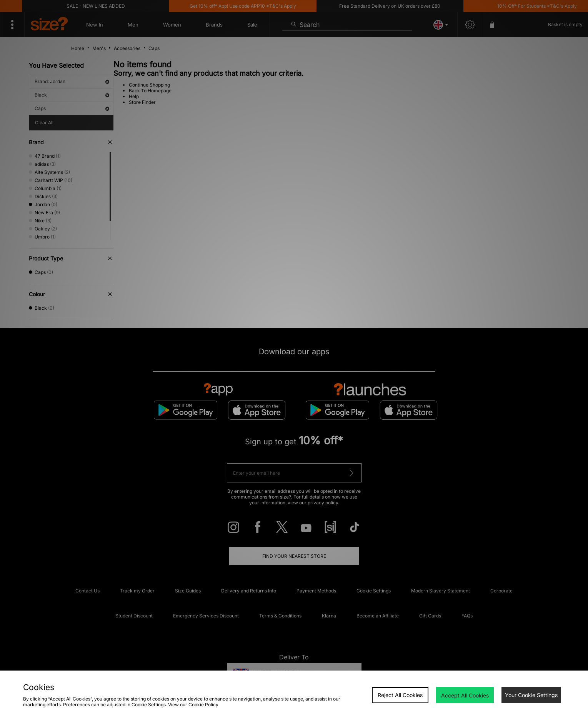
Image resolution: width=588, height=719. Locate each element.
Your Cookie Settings (531, 695)
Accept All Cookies (465, 695)
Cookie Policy (203, 705)
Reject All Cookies (400, 695)
